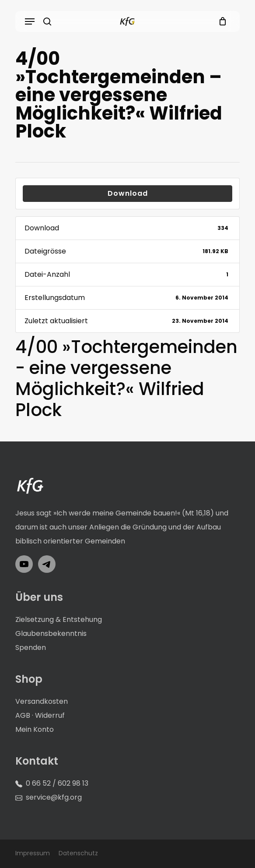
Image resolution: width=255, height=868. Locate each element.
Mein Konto (35, 729)
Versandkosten (42, 701)
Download (128, 193)
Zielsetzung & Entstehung (59, 619)
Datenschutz (78, 853)
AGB (23, 715)
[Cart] (220, 21)
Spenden (31, 647)
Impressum (33, 853)
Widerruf (50, 715)
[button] (30, 21)
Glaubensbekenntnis (51, 633)
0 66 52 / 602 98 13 (57, 783)
